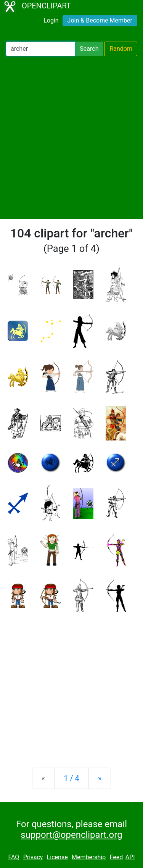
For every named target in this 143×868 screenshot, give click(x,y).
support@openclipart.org (71, 835)
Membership (89, 857)
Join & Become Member (100, 20)
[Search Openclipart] (40, 49)
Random (121, 49)
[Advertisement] (71, 138)
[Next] (100, 778)
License (57, 857)
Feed (116, 857)
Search (89, 49)
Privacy (33, 857)
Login (51, 20)
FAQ (14, 857)
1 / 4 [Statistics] (71, 778)
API (130, 857)
